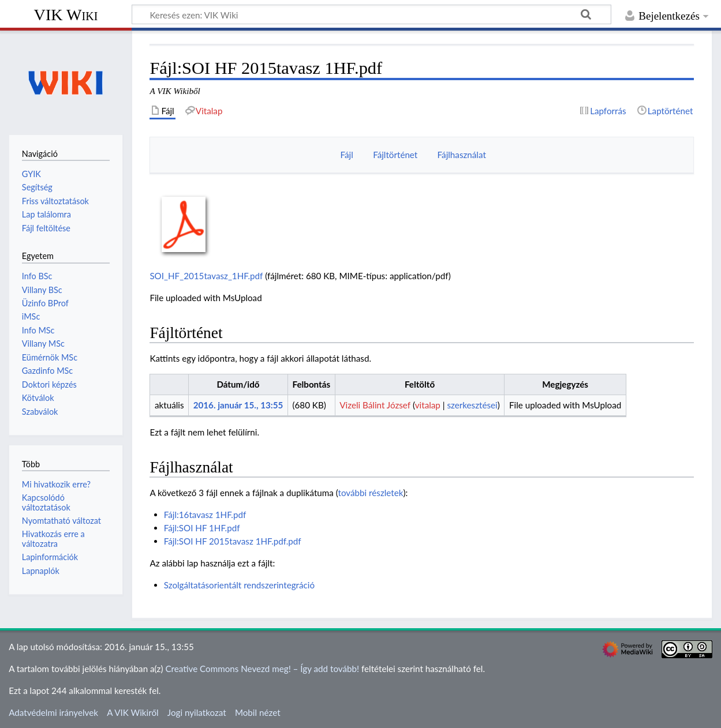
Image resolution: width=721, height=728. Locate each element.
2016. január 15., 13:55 (238, 405)
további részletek (371, 493)
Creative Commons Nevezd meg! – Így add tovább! (262, 669)
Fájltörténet (395, 155)
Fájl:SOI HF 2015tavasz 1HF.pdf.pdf (233, 541)
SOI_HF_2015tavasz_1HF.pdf (206, 276)
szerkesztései (472, 405)
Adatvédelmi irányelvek (53, 712)
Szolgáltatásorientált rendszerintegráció (239, 585)
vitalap (428, 405)
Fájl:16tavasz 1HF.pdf (205, 515)
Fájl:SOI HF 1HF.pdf (202, 528)
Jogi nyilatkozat (197, 712)
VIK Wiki (66, 15)
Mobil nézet (258, 712)
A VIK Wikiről (132, 712)
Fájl (347, 155)
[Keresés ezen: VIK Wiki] (371, 14)
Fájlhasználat (462, 155)
